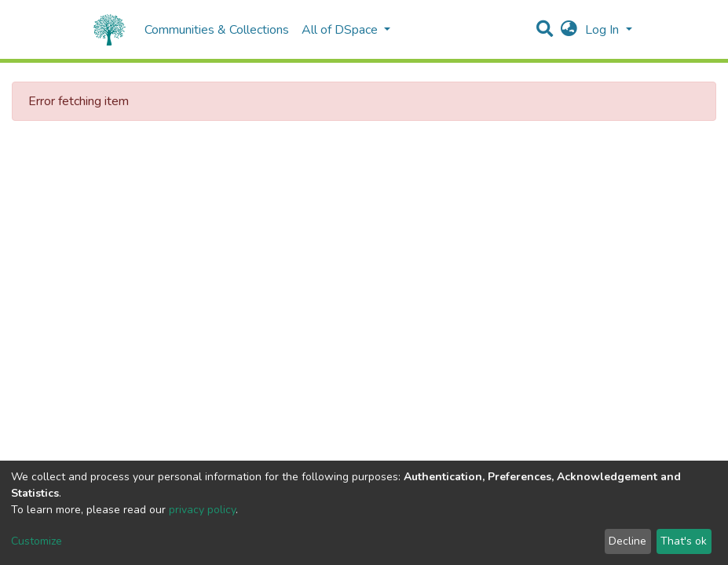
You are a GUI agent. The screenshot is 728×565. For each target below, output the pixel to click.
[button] (569, 30)
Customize (37, 541)
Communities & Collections (217, 30)
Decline (627, 541)
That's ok (684, 541)
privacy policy (202, 510)
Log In (604, 30)
